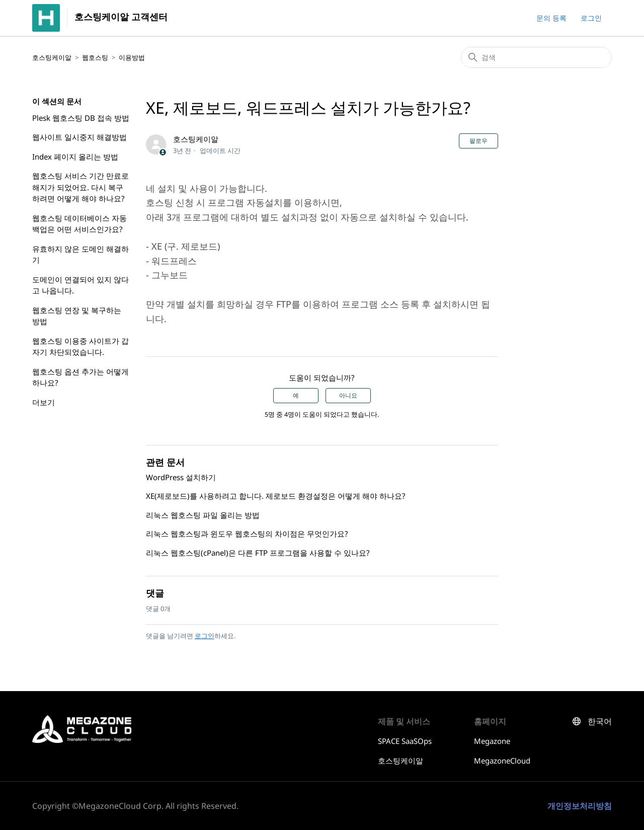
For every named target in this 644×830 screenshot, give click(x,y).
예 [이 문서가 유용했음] (296, 396)
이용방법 (132, 57)
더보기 (44, 402)
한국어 (600, 722)
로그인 (205, 636)
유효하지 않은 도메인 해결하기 (80, 254)
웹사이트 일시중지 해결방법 (79, 137)
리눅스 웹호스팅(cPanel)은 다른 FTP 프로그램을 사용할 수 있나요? (258, 553)
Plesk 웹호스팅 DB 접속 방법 (81, 118)
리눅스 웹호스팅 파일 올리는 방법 (203, 515)
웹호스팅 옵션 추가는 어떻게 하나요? (80, 377)
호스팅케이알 (52, 57)
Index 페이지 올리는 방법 (75, 157)
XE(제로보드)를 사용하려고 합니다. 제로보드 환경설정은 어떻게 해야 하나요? (276, 496)
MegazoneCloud (502, 761)
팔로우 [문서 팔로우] (478, 141)
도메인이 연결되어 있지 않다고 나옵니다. (80, 285)
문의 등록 (551, 18)
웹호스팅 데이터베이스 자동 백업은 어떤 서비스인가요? (79, 224)
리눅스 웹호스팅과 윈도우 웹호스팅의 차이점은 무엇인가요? (247, 534)
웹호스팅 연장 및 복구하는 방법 (77, 316)
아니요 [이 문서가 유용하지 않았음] (348, 396)
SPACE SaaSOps (405, 741)
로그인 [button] (591, 18)
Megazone (492, 741)
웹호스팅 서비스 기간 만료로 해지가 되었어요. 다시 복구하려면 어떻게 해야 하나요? (80, 187)
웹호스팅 (95, 57)
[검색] (536, 57)
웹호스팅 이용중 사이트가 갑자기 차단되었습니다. (80, 347)
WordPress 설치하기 (181, 477)
